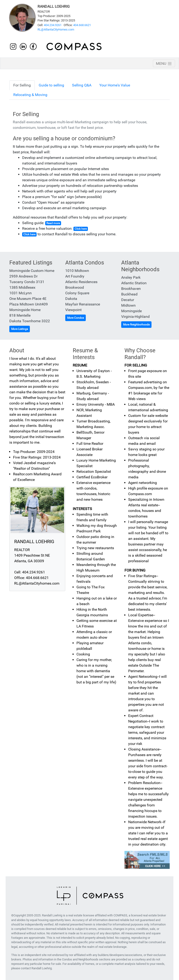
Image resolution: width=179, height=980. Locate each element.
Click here (81, 229)
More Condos (76, 318)
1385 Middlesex (22, 287)
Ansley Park (131, 277)
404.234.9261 (53, 25)
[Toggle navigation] (164, 63)
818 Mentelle (20, 315)
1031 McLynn (21, 293)
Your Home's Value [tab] (115, 85)
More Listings (20, 329)
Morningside (131, 311)
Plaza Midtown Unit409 (29, 304)
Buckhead (129, 294)
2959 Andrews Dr (23, 276)
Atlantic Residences (81, 282)
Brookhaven (131, 289)
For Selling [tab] (22, 85)
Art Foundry (75, 276)
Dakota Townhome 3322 (30, 321)
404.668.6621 (82, 25)
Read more (53, 223)
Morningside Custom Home (32, 271)
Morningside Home (25, 310)
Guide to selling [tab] (51, 85)
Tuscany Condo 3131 (27, 282)
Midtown (128, 305)
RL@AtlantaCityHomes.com (56, 29)
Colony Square (77, 293)
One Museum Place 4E (28, 299)
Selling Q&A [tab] (82, 85)
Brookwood (75, 287)
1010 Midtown (77, 271)
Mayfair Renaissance (83, 304)
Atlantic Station (134, 283)
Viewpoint (73, 310)
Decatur (128, 300)
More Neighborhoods (136, 325)
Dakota (71, 299)
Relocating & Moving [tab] (30, 95)
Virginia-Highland (135, 317)
